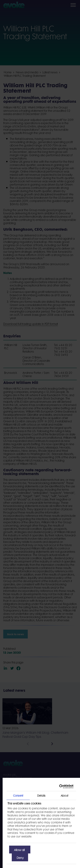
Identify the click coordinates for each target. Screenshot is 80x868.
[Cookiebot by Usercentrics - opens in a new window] (59, 786)
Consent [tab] (18, 795)
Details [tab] (41, 795)
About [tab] (64, 795)
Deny (20, 857)
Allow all (19, 850)
